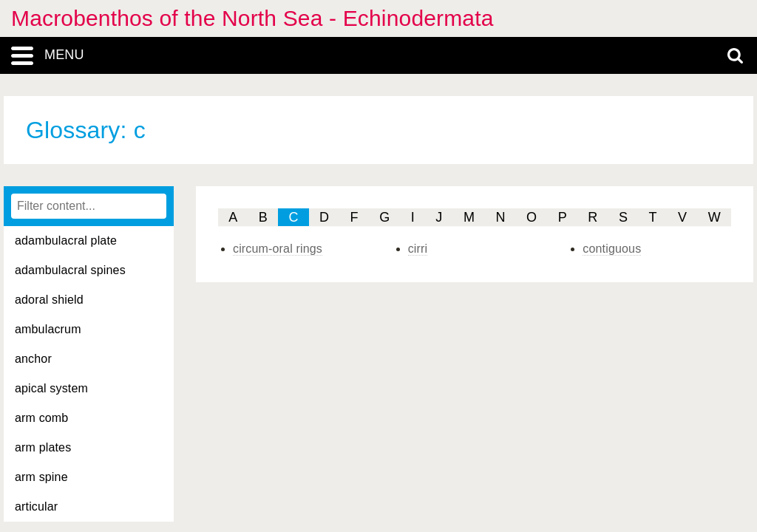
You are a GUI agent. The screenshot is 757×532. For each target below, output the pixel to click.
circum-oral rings (278, 249)
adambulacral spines (70, 270)
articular (36, 507)
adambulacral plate (66, 241)
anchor (33, 359)
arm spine (41, 477)
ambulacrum (48, 329)
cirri (418, 249)
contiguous (612, 249)
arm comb (41, 418)
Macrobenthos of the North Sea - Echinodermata (252, 18)
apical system (51, 388)
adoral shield (49, 300)
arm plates (43, 447)
